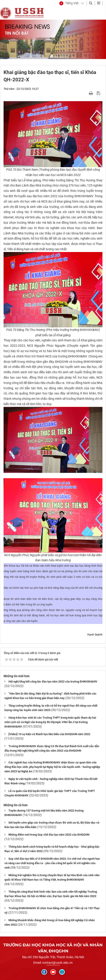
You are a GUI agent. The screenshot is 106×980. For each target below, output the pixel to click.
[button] (69, 3)
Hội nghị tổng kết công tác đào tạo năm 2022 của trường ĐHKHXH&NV (53, 682)
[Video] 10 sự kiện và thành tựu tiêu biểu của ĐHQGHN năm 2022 (49, 734)
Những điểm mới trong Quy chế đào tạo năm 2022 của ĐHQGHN (49, 835)
